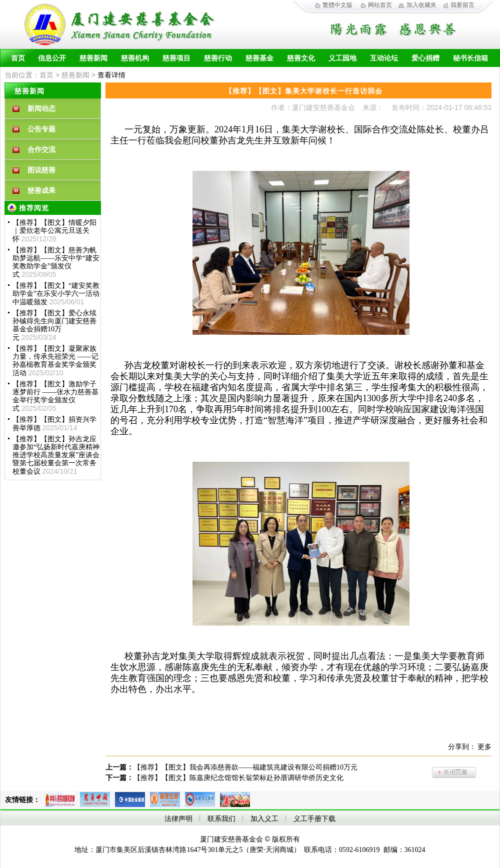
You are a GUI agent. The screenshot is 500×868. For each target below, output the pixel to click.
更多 (484, 747)
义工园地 (342, 58)
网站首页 (380, 5)
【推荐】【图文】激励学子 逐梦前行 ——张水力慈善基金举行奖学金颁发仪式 (55, 396)
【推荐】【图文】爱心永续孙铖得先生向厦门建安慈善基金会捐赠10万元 (54, 325)
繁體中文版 (337, 5)
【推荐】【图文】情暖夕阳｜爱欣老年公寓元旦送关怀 (54, 231)
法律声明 (178, 819)
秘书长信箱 (470, 58)
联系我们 (221, 819)
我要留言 (462, 5)
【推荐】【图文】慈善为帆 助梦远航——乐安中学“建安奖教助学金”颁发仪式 (56, 262)
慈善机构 (135, 58)
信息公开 (52, 58)
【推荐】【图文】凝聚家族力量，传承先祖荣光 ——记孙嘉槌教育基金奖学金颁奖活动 (55, 361)
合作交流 (41, 150)
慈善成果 (41, 191)
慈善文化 (301, 58)
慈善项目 (176, 58)
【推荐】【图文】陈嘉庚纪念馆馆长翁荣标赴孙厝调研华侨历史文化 (238, 778)
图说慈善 (41, 170)
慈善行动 (218, 58)
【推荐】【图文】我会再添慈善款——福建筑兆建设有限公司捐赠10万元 (245, 767)
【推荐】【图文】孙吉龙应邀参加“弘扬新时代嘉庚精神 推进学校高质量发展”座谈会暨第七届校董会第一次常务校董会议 (56, 455)
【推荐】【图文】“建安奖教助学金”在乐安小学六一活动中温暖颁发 (56, 294)
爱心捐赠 (425, 58)
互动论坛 (384, 58)
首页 (18, 58)
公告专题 (41, 129)
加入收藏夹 (421, 5)
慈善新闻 (93, 58)
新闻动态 (41, 109)
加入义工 (264, 819)
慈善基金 (259, 58)
